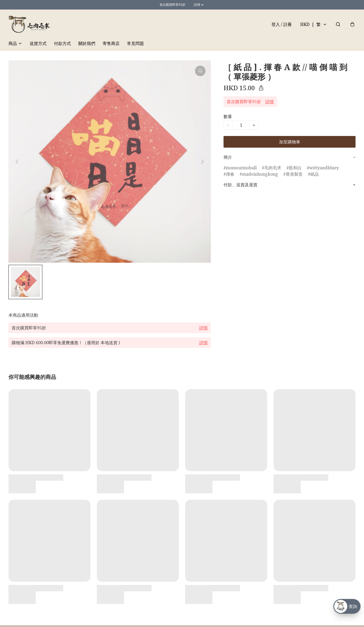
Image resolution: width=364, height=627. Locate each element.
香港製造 (294, 174)
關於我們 (87, 43)
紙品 (315, 174)
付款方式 (62, 43)
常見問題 (135, 43)
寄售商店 (111, 43)
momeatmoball (241, 168)
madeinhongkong (260, 174)
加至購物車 (290, 142)
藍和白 (295, 168)
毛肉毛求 (273, 168)
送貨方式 (38, 43)
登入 (282, 24)
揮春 (230, 174)
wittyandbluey (324, 168)
